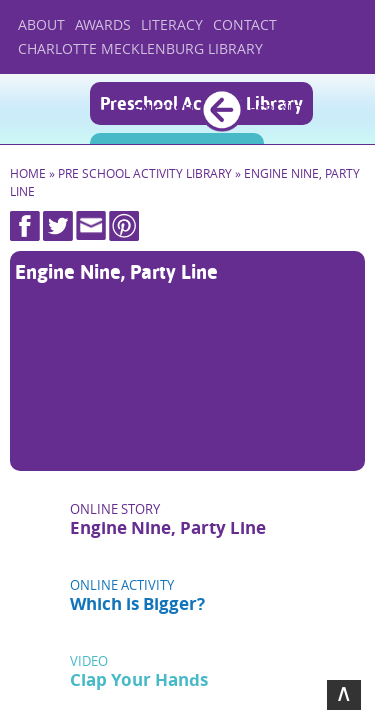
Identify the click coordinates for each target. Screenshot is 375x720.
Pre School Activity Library (145, 173)
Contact (245, 24)
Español (279, 109)
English (163, 109)
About (41, 24)
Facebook (25, 226)
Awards (103, 24)
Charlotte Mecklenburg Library (140, 48)
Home (47, 109)
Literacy (172, 24)
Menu (343, 111)
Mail (91, 226)
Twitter (58, 226)
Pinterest (124, 226)
